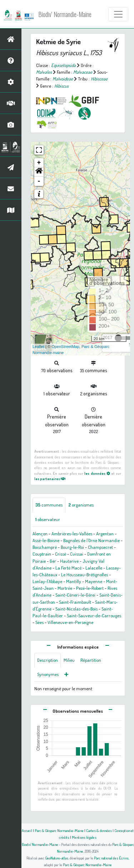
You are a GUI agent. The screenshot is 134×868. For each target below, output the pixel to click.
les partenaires (50, 479)
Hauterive (69, 561)
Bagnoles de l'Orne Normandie (91, 540)
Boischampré (45, 547)
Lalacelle (94, 568)
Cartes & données (99, 830)
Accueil (27, 830)
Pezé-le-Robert (90, 588)
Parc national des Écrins (111, 858)
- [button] (39, 181)
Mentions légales (84, 837)
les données (97, 473)
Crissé (61, 554)
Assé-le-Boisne (46, 540)
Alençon (40, 534)
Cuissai (77, 554)
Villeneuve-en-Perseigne (70, 622)
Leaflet (38, 347)
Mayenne (94, 581)
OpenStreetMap (65, 347)
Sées (39, 622)
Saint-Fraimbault (75, 602)
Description (48, 660)
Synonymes (48, 674)
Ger (53, 561)
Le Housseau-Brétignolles (85, 575)
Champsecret (100, 547)
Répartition (91, 660)
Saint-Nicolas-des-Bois (76, 609)
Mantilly (74, 581)
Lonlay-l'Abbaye (47, 581)
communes (49, 505)
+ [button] (39, 163)
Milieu (69, 660)
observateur (48, 519)
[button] (39, 172)
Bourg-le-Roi (72, 547)
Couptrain (42, 554)
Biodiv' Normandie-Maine (65, 14)
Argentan (105, 534)
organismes (81, 505)
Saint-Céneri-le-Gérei (75, 595)
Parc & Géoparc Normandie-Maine (59, 830)
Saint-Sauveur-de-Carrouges (94, 615)
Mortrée (65, 588)
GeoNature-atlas (57, 858)
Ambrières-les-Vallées (72, 534)
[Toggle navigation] (118, 14)
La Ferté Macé (68, 568)
